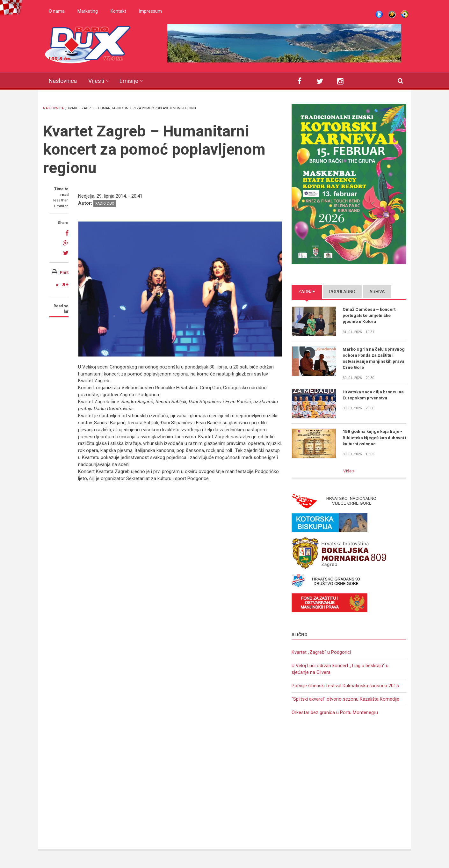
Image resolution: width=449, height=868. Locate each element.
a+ (65, 284)
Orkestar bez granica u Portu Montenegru (335, 715)
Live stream (379, 14)
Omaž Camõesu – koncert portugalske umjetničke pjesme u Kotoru (370, 316)
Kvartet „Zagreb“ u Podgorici (321, 653)
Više (348, 472)
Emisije (129, 81)
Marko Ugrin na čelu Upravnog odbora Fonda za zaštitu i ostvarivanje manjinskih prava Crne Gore (372, 359)
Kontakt (118, 11)
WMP (405, 14)
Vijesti (96, 81)
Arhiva (377, 292)
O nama (57, 11)
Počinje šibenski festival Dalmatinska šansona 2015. (346, 688)
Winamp (392, 14)
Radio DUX (105, 204)
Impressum (150, 11)
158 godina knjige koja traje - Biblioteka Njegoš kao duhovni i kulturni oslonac (373, 439)
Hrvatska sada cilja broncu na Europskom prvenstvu (374, 396)
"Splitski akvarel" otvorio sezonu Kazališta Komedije (346, 701)
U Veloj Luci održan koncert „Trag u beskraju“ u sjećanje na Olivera (340, 670)
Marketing (88, 11)
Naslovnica (63, 81)
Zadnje (307, 292)
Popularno (342, 292)
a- (58, 285)
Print (64, 273)
